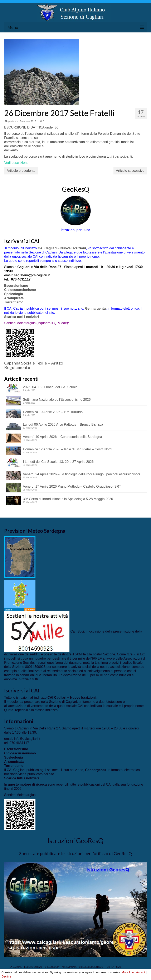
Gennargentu (96, 308)
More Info (128, 972)
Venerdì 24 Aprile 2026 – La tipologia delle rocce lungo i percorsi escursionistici (81, 474)
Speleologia (14, 294)
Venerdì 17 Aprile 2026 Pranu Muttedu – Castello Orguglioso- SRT (72, 486)
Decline (6, 976)
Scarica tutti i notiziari (22, 317)
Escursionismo (16, 286)
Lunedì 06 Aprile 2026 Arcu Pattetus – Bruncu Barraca (63, 425)
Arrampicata (14, 298)
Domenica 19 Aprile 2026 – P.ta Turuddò (53, 412)
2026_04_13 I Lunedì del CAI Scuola (50, 387)
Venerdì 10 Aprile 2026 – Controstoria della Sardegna (62, 437)
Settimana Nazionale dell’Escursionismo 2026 (57, 400)
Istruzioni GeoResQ (75, 841)
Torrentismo (14, 302)
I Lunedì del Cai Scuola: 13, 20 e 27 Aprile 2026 (58, 462)
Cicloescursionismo (20, 290)
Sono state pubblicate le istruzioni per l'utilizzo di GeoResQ (75, 853)
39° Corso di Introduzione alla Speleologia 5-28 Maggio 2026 (68, 499)
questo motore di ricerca (27, 784)
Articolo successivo (130, 171)
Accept (141, 972)
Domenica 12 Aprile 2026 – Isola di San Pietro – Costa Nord (67, 449)
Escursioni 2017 (28, 121)
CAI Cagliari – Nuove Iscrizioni (62, 248)
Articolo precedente (21, 171)
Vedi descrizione (16, 163)
